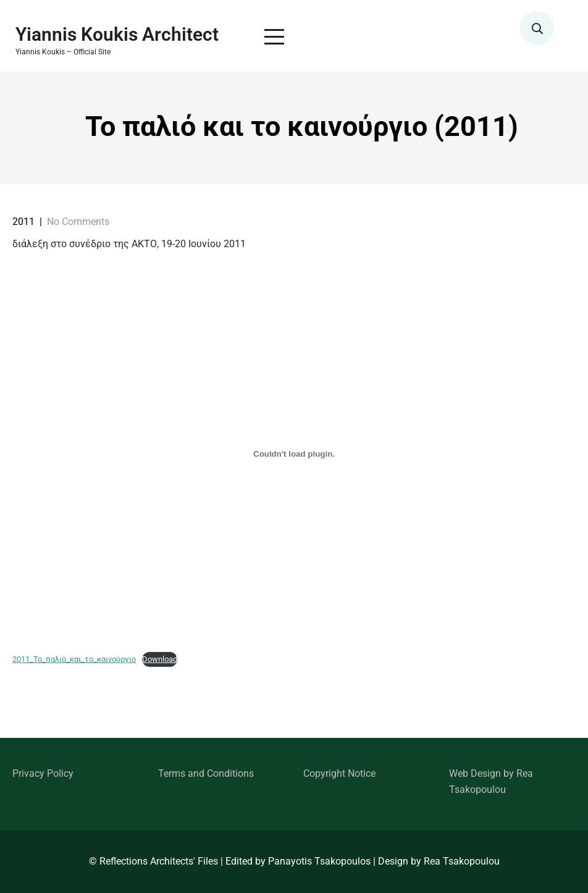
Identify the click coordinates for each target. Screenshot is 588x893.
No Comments (78, 222)
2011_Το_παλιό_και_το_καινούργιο (74, 659)
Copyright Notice (339, 773)
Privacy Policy (43, 773)
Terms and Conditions (206, 773)
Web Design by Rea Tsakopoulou (491, 781)
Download (160, 659)
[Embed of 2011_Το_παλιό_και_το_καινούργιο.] (294, 454)
